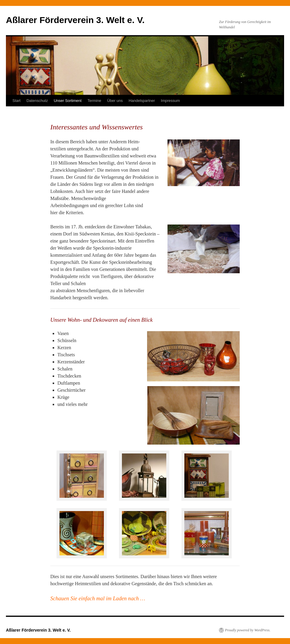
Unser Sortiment (68, 101)
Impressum (170, 101)
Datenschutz (37, 101)
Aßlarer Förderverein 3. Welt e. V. (75, 20)
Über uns (115, 101)
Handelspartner (142, 101)
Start (16, 101)
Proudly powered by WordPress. (248, 630)
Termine (94, 101)
